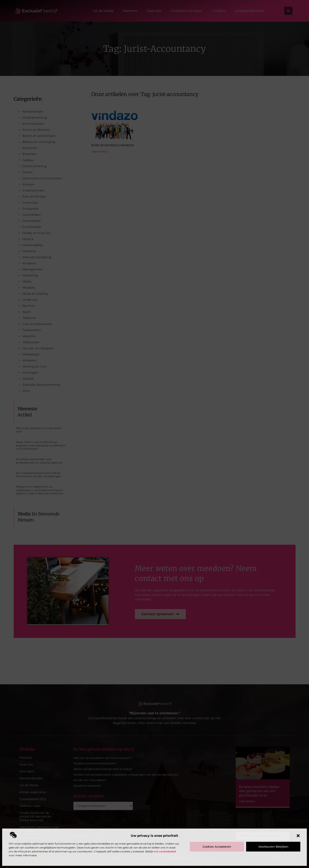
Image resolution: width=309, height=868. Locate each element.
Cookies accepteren (217, 847)
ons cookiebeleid (165, 851)
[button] (298, 836)
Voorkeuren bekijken (273, 847)
